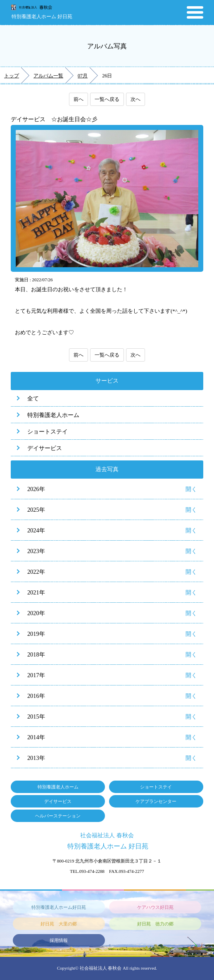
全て (33, 398)
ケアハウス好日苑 (155, 907)
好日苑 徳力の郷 (155, 924)
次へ (136, 99)
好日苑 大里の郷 (59, 924)
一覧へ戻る (107, 99)
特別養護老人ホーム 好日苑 (42, 17)
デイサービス (45, 448)
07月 (83, 76)
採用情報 (59, 940)
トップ (12, 76)
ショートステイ (48, 431)
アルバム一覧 (48, 76)
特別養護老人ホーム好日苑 (59, 907)
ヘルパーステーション (58, 816)
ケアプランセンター (156, 801)
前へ (78, 99)
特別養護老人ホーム (53, 415)
